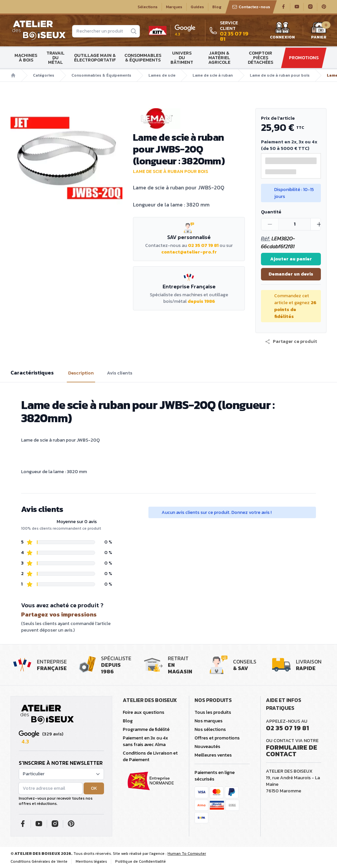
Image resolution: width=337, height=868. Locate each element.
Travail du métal (55, 58)
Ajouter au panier (291, 259)
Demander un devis (291, 274)
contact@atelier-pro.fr (189, 252)
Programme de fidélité (146, 729)
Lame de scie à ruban (213, 75)
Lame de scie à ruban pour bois (280, 75)
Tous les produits (213, 712)
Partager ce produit (291, 342)
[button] (291, 342)
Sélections (148, 7)
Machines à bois (26, 58)
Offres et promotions (217, 738)
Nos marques (208, 721)
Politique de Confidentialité (141, 861)
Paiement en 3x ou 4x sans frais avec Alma (145, 741)
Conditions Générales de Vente (39, 861)
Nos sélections (210, 729)
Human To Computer (187, 854)
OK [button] (94, 788)
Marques (174, 7)
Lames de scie (162, 75)
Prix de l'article (278, 118)
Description (81, 373)
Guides (197, 7)
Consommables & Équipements (143, 58)
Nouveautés (207, 747)
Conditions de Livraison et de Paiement (150, 756)
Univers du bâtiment (182, 58)
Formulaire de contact (292, 751)
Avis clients (120, 373)
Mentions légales (91, 861)
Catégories (44, 75)
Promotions (304, 58)
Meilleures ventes (213, 755)
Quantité (271, 212)
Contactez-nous (251, 7)
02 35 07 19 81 (203, 245)
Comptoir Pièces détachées (260, 58)
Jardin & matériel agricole (219, 58)
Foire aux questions (143, 712)
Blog (217, 7)
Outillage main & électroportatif (95, 58)
